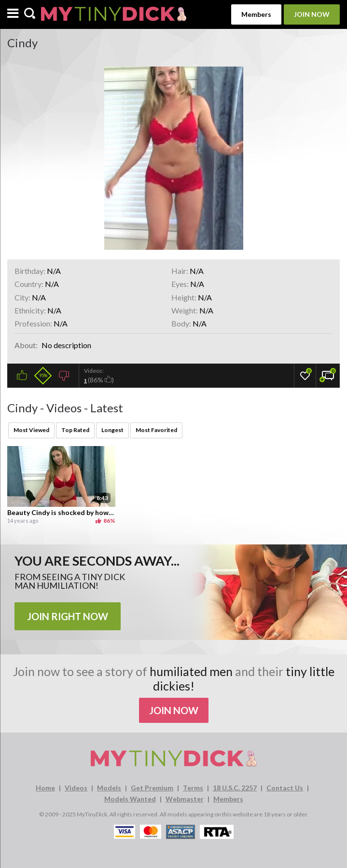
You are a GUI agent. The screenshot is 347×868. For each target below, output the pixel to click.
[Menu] (13, 14)
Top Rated (75, 430)
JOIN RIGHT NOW (68, 616)
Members (256, 14)
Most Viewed (31, 430)
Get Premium (152, 788)
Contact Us (285, 788)
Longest (112, 430)
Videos (76, 788)
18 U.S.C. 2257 (235, 788)
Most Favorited (156, 430)
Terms (193, 788)
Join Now (312, 14)
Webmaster (185, 799)
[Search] (30, 14)
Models (109, 788)
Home (45, 788)
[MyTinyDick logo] (114, 14)
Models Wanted (130, 799)
